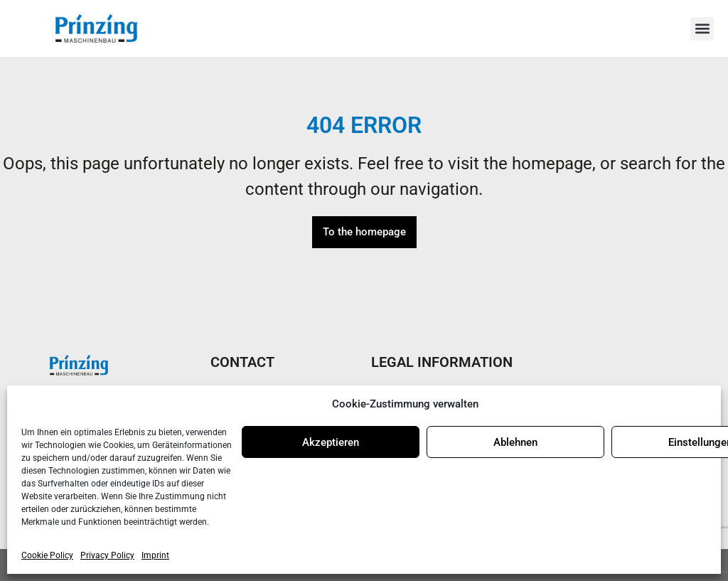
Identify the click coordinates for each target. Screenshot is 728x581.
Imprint (155, 555)
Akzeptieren (331, 442)
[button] (702, 29)
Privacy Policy (107, 555)
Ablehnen (515, 442)
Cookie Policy (47, 555)
